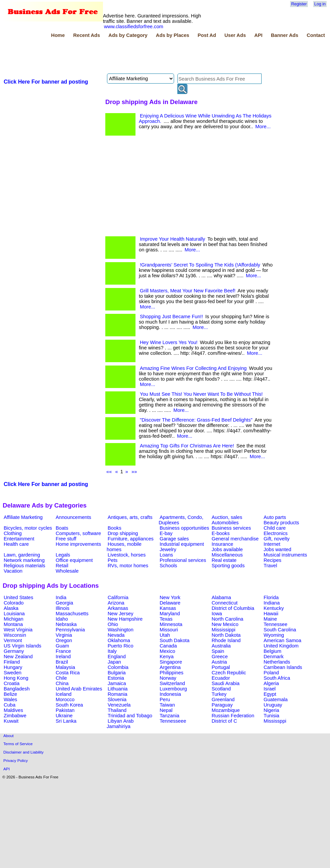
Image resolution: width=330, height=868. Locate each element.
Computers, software (78, 533)
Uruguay (273, 705)
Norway (168, 678)
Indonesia (170, 694)
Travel (270, 566)
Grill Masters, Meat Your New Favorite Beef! (188, 291)
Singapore (171, 662)
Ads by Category (128, 35)
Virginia (64, 635)
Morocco (65, 700)
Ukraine (64, 716)
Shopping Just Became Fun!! (171, 317)
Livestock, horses (127, 555)
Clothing (13, 533)
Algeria (271, 683)
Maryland (170, 614)
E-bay (166, 533)
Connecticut (225, 603)
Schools (168, 566)
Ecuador (221, 678)
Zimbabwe (15, 716)
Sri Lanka (66, 721)
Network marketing (24, 560)
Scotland (221, 689)
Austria (219, 662)
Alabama (221, 597)
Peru (165, 700)
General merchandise (235, 539)
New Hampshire (125, 619)
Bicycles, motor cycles (28, 528)
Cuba (10, 705)
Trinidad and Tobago (130, 716)
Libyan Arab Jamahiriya (120, 724)
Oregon (64, 640)
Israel (270, 689)
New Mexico (225, 624)
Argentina (170, 667)
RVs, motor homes (128, 566)
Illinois (63, 608)
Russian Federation (233, 716)
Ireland (63, 657)
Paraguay (222, 705)
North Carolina (228, 619)
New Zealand (18, 657)
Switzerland (172, 683)
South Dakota (175, 640)
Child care (275, 528)
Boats (62, 528)
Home (58, 35)
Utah (165, 635)
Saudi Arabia (226, 683)
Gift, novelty (277, 539)
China (62, 683)
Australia (221, 646)
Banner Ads (285, 35)
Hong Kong (16, 678)
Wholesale (67, 571)
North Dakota (226, 635)
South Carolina (280, 630)
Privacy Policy (16, 760)
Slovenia (117, 700)
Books (115, 528)
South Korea (69, 705)
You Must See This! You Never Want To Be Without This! (201, 394)
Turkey (219, 694)
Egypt (270, 694)
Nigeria (271, 710)
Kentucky (274, 608)
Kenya (167, 657)
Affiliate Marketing (23, 517)
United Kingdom (281, 646)
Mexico (167, 651)
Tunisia (271, 716)
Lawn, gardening (22, 555)
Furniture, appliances (131, 539)
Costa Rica (68, 673)
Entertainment (19, 539)
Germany (14, 651)
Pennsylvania (70, 630)
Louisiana (14, 614)
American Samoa (282, 640)
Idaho (62, 619)
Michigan (14, 619)
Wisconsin (15, 635)
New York (170, 597)
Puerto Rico (121, 646)
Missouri (169, 630)
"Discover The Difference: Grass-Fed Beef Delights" (196, 420)
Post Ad (207, 35)
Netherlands (277, 662)
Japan (114, 662)
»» (134, 472)
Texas (166, 619)
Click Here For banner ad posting (46, 82)
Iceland (64, 694)
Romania (118, 694)
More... (263, 127)
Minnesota (171, 624)
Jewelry (168, 549)
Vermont (13, 640)
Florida (271, 597)
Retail (62, 566)
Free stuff (66, 539)
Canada (168, 646)
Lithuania (118, 689)
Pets (113, 560)
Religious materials (24, 566)
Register (299, 4)
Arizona (116, 603)
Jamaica (117, 683)
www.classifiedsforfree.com (134, 27)
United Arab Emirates (79, 689)
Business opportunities (184, 528)
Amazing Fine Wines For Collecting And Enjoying (193, 368)
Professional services (183, 560)
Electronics (276, 533)
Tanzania (170, 716)
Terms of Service (18, 744)
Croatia (12, 683)
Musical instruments (285, 555)
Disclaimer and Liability (23, 752)
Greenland (223, 700)
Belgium (272, 651)
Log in (320, 4)
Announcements (73, 517)
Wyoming (274, 635)
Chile (61, 678)
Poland (271, 673)
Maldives (13, 710)
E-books (221, 533)
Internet (272, 544)
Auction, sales (227, 517)
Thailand (117, 710)
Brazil (62, 662)
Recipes (272, 560)
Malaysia (65, 667)
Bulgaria (117, 673)
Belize (10, 694)
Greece (220, 657)
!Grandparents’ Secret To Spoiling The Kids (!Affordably (200, 265)
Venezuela (119, 705)
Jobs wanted (277, 549)
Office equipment (74, 560)
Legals (63, 555)
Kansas (168, 608)
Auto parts (275, 517)
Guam (62, 646)
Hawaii (271, 614)
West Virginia (18, 630)
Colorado (14, 603)
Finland (12, 662)
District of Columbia (233, 608)
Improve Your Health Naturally (173, 239)
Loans (166, 555)
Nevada (116, 635)
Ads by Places (173, 35)
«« (109, 472)
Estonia (116, 678)
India (61, 597)
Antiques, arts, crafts (130, 517)
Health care (16, 544)
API (258, 35)
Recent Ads (87, 35)
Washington (121, 630)
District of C (224, 721)
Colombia (118, 667)
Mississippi (224, 630)
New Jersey (121, 614)
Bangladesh (17, 689)
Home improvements (78, 544)
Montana (13, 624)
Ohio (113, 624)
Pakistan (65, 710)
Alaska (11, 608)
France (63, 651)
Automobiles (225, 523)
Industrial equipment (182, 544)
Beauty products (281, 523)
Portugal (221, 667)
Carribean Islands (283, 667)
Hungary (13, 667)
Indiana (272, 603)
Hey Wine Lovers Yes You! (169, 342)
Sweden (13, 673)
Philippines (172, 673)
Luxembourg (173, 689)
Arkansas (118, 608)
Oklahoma (119, 640)
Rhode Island (226, 640)
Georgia (64, 603)
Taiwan (167, 705)
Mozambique (226, 710)
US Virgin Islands (22, 646)
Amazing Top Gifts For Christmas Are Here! (187, 446)
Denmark (273, 657)
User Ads (235, 35)
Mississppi (275, 721)
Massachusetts (72, 614)
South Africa (277, 678)
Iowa (217, 614)
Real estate (224, 560)
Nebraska (66, 624)
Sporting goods (228, 566)
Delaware (170, 603)
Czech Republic (229, 673)
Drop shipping (123, 533)
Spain (218, 651)
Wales (10, 700)
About (9, 736)
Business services (231, 528)
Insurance (222, 544)
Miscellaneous (227, 555)
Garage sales (174, 539)
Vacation (13, 571)
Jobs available (227, 549)
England (117, 657)
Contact (316, 35)
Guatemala (276, 700)
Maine (270, 619)
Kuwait (11, 721)
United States (18, 597)
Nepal (166, 710)
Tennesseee (173, 721)
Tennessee (276, 624)
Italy (112, 651)
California (118, 597)
